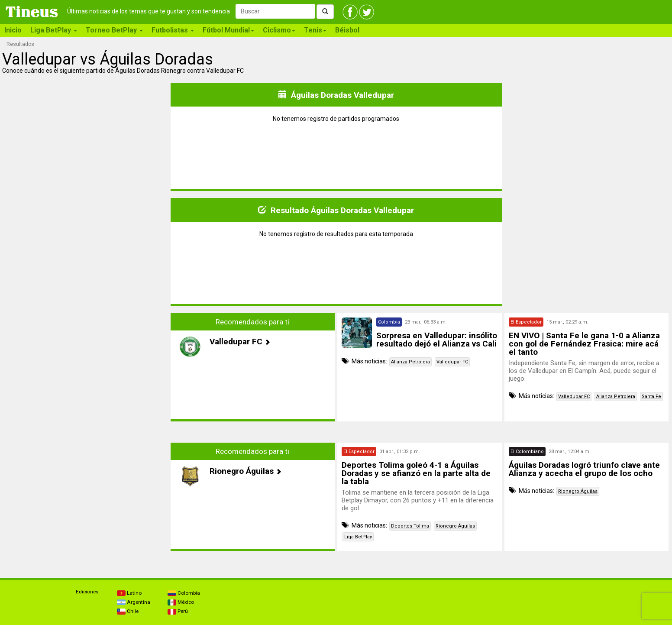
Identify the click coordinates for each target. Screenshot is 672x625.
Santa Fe (651, 397)
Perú (178, 611)
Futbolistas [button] (173, 30)
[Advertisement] (86, 374)
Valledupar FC (452, 362)
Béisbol (347, 30)
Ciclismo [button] (279, 30)
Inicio (13, 30)
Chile (128, 611)
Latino (129, 593)
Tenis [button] (315, 30)
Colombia (184, 593)
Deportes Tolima (410, 526)
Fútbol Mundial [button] (228, 30)
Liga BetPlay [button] (54, 30)
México (181, 602)
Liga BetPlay (358, 537)
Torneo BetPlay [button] (114, 30)
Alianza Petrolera (410, 362)
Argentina (134, 602)
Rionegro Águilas (455, 526)
